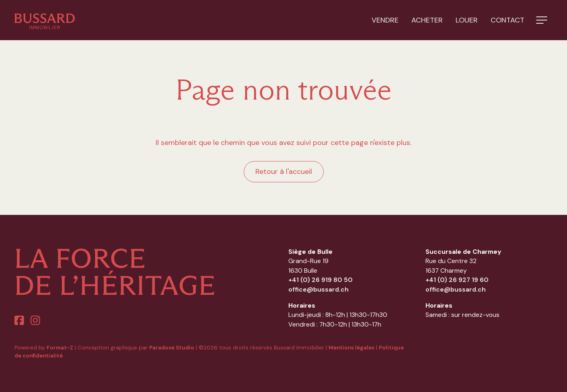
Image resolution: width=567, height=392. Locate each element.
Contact (507, 20)
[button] (542, 20)
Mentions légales (351, 348)
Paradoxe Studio (172, 348)
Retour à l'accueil (284, 171)
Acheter (427, 20)
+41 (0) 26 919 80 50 (320, 280)
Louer (467, 20)
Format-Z (60, 348)
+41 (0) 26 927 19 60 (457, 280)
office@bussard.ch (318, 289)
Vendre (385, 20)
